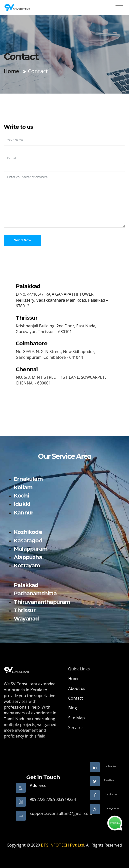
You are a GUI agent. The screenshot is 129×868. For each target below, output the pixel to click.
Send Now (23, 240)
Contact (75, 698)
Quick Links (79, 669)
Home (11, 71)
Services (76, 728)
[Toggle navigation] (119, 7)
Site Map (76, 718)
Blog (73, 708)
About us (77, 688)
